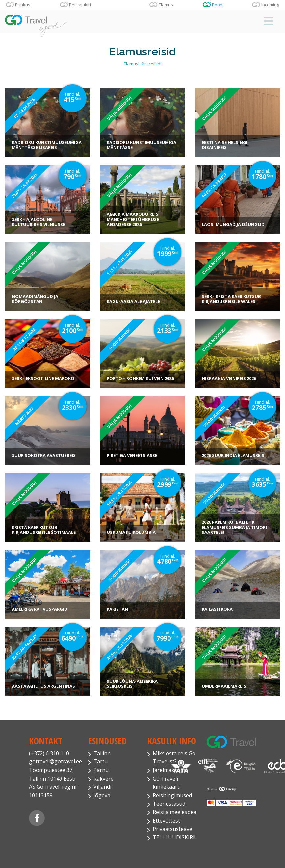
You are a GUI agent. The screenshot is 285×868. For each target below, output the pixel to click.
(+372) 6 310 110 (49, 753)
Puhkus (23, 5)
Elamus (166, 5)
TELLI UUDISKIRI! (174, 837)
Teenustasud (169, 804)
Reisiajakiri (80, 5)
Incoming (270, 5)
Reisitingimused (172, 795)
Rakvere (104, 779)
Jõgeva (102, 795)
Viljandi (102, 787)
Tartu (101, 761)
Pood (217, 5)
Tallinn (102, 753)
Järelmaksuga (170, 770)
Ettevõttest (166, 821)
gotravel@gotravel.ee (54, 761)
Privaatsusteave (172, 829)
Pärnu (101, 770)
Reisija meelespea (175, 812)
